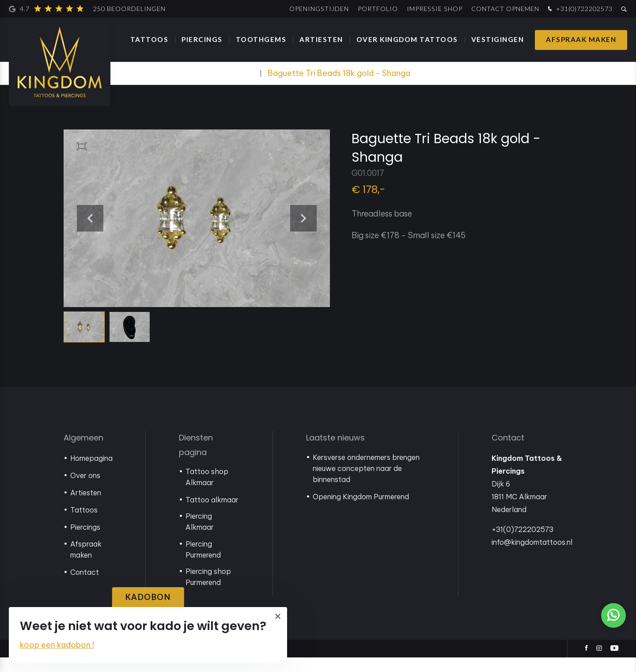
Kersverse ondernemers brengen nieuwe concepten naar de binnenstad (366, 483)
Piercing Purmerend (203, 564)
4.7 (87, 9)
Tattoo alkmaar (212, 514)
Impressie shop (435, 9)
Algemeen (83, 452)
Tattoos (150, 39)
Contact (85, 587)
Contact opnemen (505, 9)
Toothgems (261, 39)
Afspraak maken (581, 39)
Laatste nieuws (335, 452)
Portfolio (378, 9)
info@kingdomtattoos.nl (532, 557)
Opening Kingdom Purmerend (361, 511)
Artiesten (321, 39)
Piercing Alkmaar (200, 536)
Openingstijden (319, 9)
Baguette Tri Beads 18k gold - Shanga (339, 73)
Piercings (202, 39)
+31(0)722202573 (579, 9)
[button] (322, 224)
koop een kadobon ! (57, 645)
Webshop (240, 73)
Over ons (85, 490)
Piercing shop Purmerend (208, 591)
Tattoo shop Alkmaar (207, 492)
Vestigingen (498, 39)
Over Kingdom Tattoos (407, 39)
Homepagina (91, 473)
